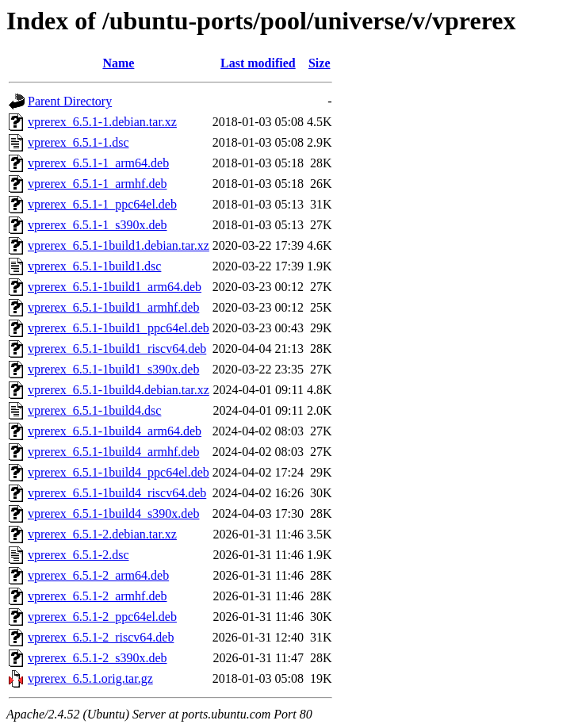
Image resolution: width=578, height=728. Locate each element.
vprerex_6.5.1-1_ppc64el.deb (102, 204)
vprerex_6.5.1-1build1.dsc (94, 266)
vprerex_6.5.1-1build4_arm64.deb (115, 431)
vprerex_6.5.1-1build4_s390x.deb (113, 513)
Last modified (258, 63)
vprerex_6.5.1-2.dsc (78, 555)
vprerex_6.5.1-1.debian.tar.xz (102, 122)
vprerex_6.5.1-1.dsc (78, 142)
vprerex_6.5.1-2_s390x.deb (98, 658)
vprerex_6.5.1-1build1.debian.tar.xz (119, 245)
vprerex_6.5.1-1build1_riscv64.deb (117, 349)
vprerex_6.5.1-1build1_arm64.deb (115, 287)
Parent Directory (70, 101)
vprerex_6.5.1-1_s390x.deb (98, 225)
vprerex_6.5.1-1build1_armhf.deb (113, 307)
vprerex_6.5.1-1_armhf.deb (98, 184)
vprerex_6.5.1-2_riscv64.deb (101, 637)
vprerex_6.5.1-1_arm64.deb (98, 163)
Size (320, 63)
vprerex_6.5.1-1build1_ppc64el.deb (119, 328)
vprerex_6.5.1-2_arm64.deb (98, 575)
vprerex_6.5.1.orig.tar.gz (90, 678)
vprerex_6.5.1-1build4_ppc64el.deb (119, 472)
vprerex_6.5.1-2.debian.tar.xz (102, 534)
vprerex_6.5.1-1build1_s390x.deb (113, 369)
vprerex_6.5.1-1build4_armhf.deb (113, 452)
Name (118, 63)
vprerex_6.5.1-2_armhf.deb (98, 596)
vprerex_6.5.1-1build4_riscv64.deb (117, 493)
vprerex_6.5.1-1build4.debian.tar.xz (119, 390)
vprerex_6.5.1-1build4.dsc (94, 410)
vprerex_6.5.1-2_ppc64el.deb (102, 617)
